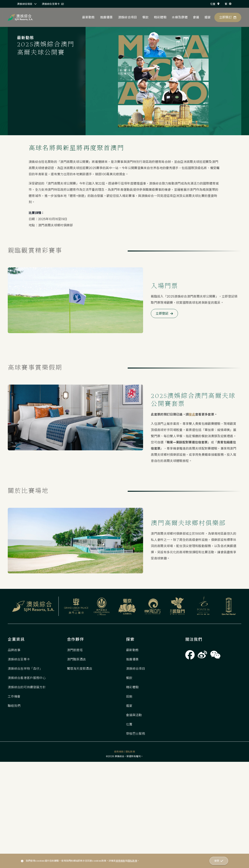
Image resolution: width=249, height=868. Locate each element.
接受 (219, 861)
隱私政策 (132, 861)
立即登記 (164, 335)
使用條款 (121, 861)
